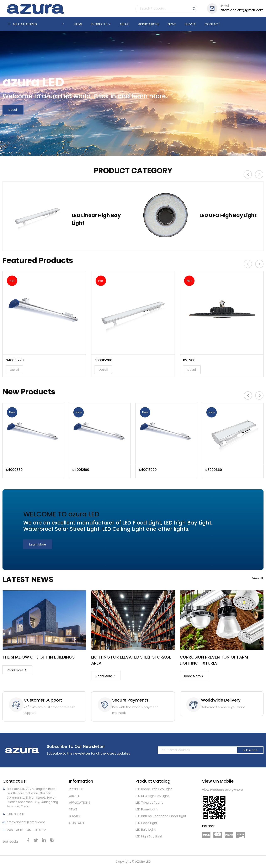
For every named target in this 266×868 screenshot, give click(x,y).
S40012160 (81, 470)
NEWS (172, 24)
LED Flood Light (147, 823)
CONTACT (212, 24)
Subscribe (250, 751)
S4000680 (14, 470)
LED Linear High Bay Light (96, 215)
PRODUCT (76, 790)
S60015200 (103, 360)
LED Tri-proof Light (149, 803)
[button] (12, 138)
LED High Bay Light (149, 837)
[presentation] (248, 175)
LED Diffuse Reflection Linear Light (161, 817)
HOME (78, 24)
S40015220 (15, 360)
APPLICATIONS (149, 24)
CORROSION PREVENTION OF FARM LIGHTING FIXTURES (214, 660)
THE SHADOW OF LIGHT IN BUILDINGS (39, 657)
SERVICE (190, 24)
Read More (17, 670)
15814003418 (15, 815)
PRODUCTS (101, 24)
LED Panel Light (147, 810)
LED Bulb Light (146, 830)
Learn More (38, 545)
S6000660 (214, 470)
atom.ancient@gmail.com (235, 8)
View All (258, 579)
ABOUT (125, 24)
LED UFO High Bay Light (228, 215)
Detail (13, 110)
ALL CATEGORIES (36, 24)
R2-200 (189, 360)
